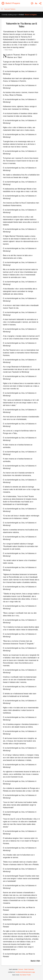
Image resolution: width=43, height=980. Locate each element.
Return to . (31, 15)
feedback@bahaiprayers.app (25, 972)
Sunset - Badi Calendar (26, 969)
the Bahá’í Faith (25, 975)
